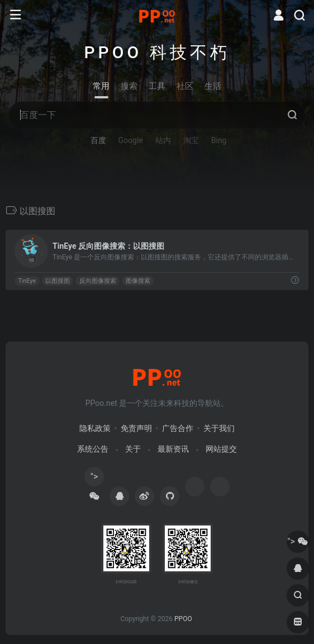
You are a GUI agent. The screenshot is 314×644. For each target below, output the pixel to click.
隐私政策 (95, 428)
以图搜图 (58, 281)
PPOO (183, 619)
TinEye (27, 281)
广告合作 (178, 428)
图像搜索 (138, 281)
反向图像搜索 (98, 281)
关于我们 (219, 428)
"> (94, 479)
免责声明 (136, 428)
